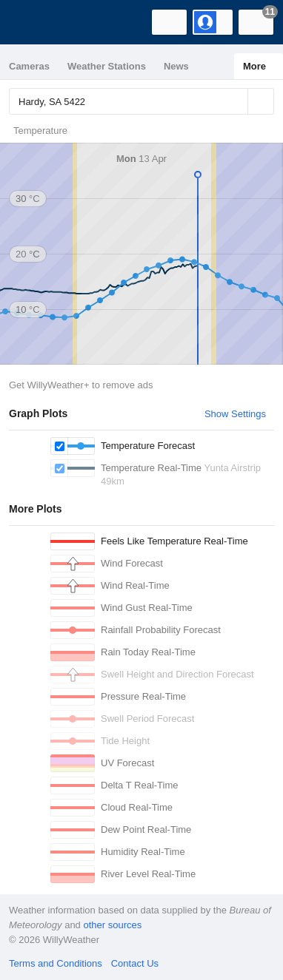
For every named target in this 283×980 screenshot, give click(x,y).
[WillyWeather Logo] (33, 22)
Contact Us (135, 963)
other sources (112, 925)
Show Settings (235, 414)
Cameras (29, 66)
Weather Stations (107, 66)
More (254, 66)
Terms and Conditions (56, 963)
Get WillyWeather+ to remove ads (81, 385)
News (176, 66)
